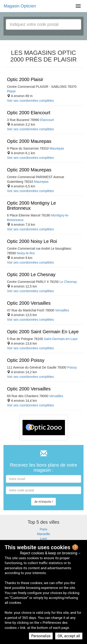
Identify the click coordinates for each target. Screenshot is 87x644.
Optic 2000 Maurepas (29, 141)
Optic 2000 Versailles (29, 303)
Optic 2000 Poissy (26, 360)
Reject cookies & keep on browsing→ (50, 553)
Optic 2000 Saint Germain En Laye (43, 332)
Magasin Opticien (20, 6)
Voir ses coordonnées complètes (30, 101)
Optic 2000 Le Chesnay (31, 275)
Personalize (41, 636)
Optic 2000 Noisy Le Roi (32, 241)
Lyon (44, 539)
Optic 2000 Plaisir (25, 79)
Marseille (43, 534)
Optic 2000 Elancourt (29, 113)
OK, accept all (69, 636)
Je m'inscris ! (43, 502)
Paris (44, 529)
